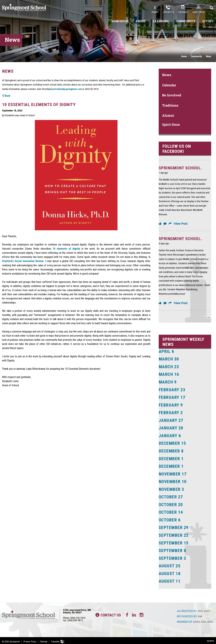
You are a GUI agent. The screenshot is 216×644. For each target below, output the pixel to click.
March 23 (169, 367)
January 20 (171, 427)
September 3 (172, 556)
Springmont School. (181, 168)
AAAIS (196, 620)
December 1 (171, 458)
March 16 (169, 374)
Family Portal (199, 12)
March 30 (169, 359)
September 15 (174, 541)
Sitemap (44, 639)
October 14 (171, 511)
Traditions (170, 105)
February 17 (172, 397)
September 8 (172, 549)
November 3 (172, 488)
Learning (161, 21)
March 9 (168, 382)
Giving (208, 21)
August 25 (170, 564)
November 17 (173, 473)
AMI (200, 614)
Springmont (15, 639)
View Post (181, 224)
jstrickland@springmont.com (67, 89)
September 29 (174, 526)
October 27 (171, 496)
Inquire (155, 12)
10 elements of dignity (66, 248)
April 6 (166, 352)
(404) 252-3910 (78, 616)
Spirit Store (171, 125)
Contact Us (168, 12)
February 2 (171, 412)
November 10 (173, 481)
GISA (204, 620)
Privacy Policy (30, 639)
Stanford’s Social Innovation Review (23, 261)
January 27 (171, 420)
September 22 (174, 534)
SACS (207, 609)
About (141, 21)
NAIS (210, 620)
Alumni (168, 115)
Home (183, 56)
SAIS (200, 609)
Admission (120, 21)
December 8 (171, 450)
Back (6, 96)
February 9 (171, 405)
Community (186, 21)
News (208, 56)
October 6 (170, 519)
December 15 (172, 443)
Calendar (183, 12)
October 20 (171, 503)
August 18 (170, 572)
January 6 (170, 435)
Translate (56, 639)
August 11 (170, 579)
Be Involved (172, 95)
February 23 (172, 390)
